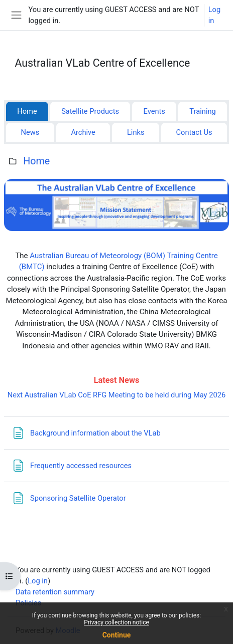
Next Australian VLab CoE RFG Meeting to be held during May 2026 (117, 395)
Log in (214, 15)
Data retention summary (55, 592)
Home (36, 161)
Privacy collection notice (117, 622)
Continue (117, 635)
